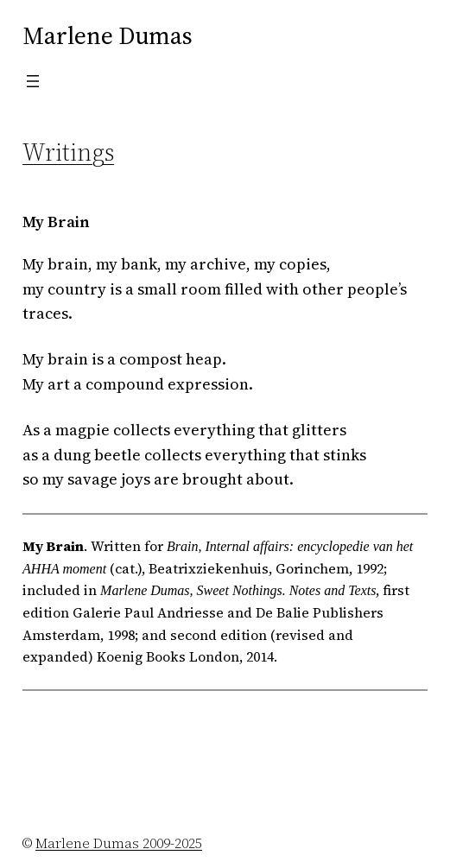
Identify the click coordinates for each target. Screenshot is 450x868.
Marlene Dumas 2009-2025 (119, 843)
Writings (68, 152)
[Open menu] (33, 81)
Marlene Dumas (108, 35)
